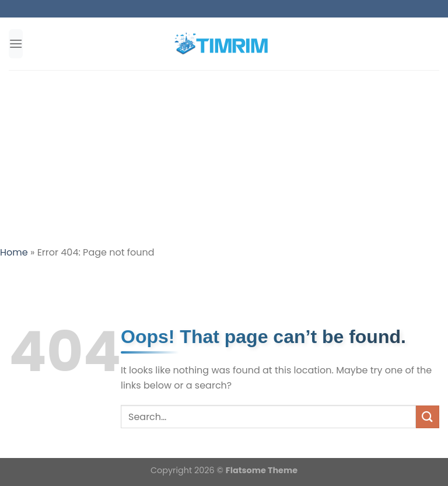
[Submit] (428, 417)
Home (14, 252)
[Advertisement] (224, 158)
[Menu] (16, 43)
